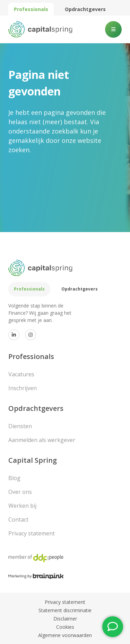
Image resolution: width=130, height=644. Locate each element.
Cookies (65, 627)
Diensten (20, 426)
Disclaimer (65, 619)
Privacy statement (32, 533)
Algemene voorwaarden (65, 635)
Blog (14, 478)
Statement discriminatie (65, 610)
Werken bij (22, 506)
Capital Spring (33, 460)
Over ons (20, 492)
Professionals (31, 9)
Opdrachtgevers (85, 9)
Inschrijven (23, 388)
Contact (18, 519)
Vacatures (21, 374)
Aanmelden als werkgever (42, 440)
